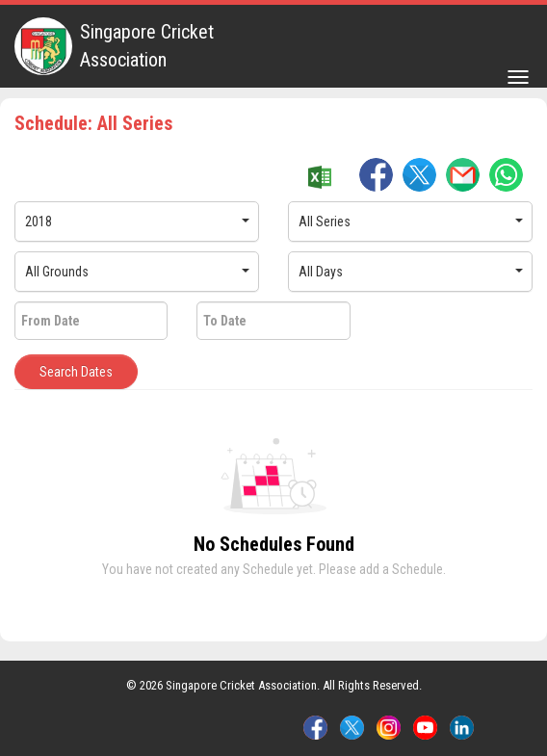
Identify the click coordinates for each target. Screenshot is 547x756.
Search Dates (76, 372)
